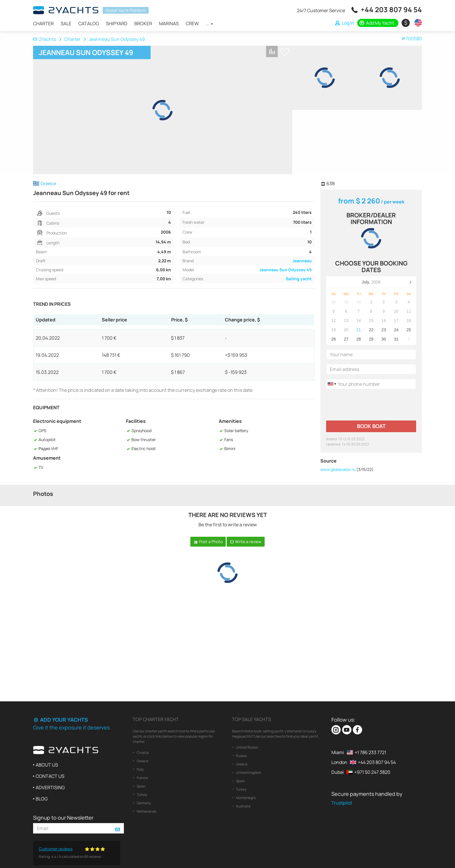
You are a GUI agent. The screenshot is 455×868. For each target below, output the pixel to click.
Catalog (89, 23)
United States (247, 747)
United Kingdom (248, 773)
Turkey (142, 795)
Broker (143, 23)
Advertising (50, 787)
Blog (42, 799)
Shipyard (117, 23)
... (209, 23)
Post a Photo (208, 542)
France (142, 778)
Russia (241, 756)
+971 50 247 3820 (372, 772)
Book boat (371, 426)
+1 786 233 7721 (370, 752)
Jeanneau (302, 261)
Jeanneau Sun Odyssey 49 (286, 270)
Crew (192, 23)
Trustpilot (342, 803)
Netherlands (146, 811)
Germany (143, 803)
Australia (243, 806)
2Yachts (45, 39)
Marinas (169, 23)
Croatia (142, 753)
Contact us (50, 776)
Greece (142, 761)
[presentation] (370, 405)
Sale (66, 23)
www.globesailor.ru (338, 469)
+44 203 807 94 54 (391, 9)
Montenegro (245, 798)
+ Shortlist (284, 52)
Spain (141, 786)
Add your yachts (61, 720)
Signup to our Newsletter (63, 818)
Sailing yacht (299, 279)
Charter (43, 23)
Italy (140, 769)
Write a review (246, 542)
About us (47, 765)
